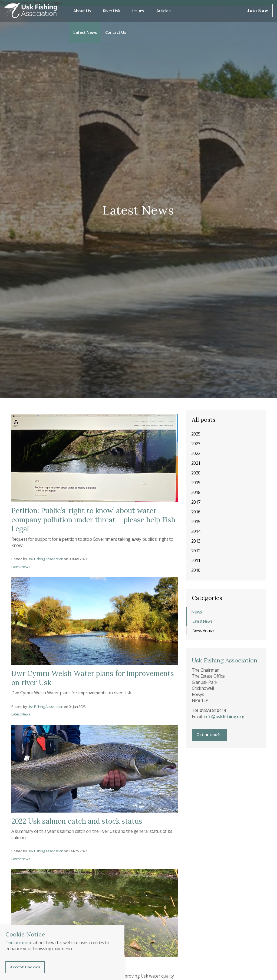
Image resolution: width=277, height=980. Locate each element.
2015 (196, 522)
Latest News (85, 32)
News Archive (204, 630)
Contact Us (116, 32)
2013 (196, 541)
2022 (196, 453)
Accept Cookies (25, 967)
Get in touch (209, 735)
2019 (196, 483)
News (197, 612)
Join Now (258, 10)
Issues (138, 11)
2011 (196, 560)
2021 (196, 463)
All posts (204, 420)
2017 (196, 502)
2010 (196, 570)
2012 (196, 551)
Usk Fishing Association (31, 11)
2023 (196, 444)
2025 (196, 434)
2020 (196, 473)
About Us (82, 11)
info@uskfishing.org (224, 717)
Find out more (19, 943)
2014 (196, 531)
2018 (196, 492)
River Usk (112, 11)
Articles (164, 11)
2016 (196, 512)
